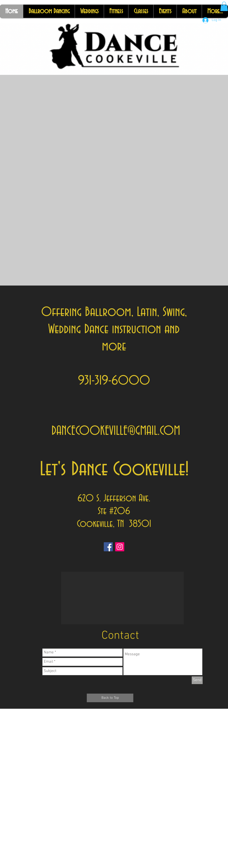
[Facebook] (108, 547)
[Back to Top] (110, 698)
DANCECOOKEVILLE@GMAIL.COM (116, 431)
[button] (224, 6)
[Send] (197, 680)
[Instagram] (120, 547)
